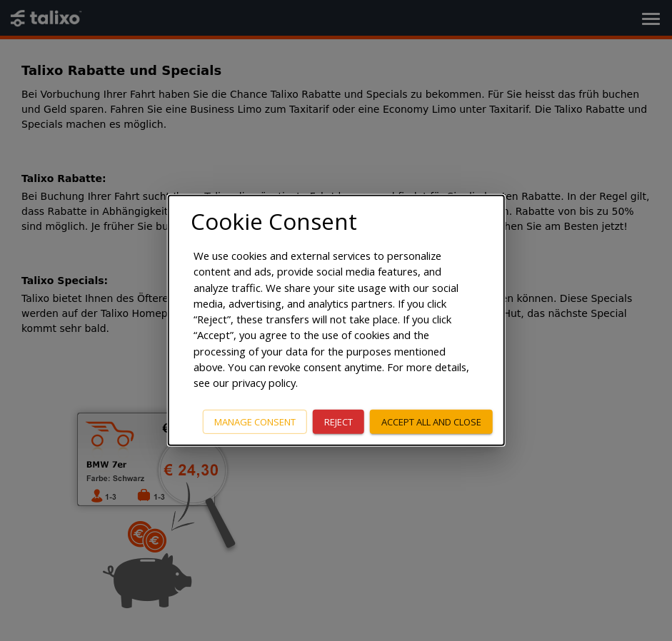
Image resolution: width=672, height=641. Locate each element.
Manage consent (255, 421)
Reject (338, 421)
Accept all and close (431, 421)
